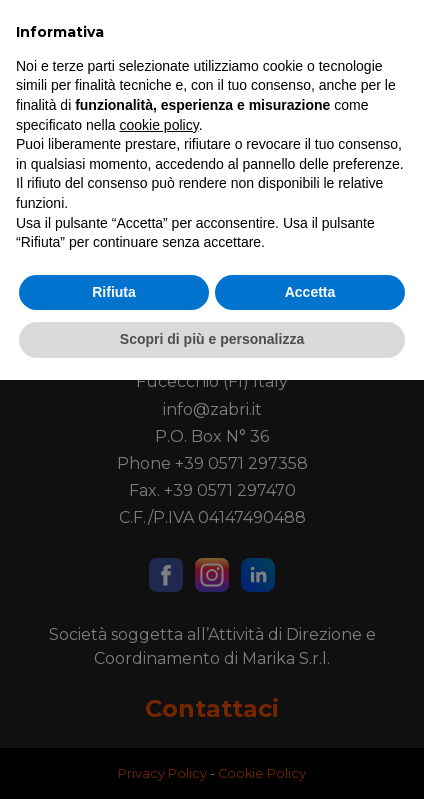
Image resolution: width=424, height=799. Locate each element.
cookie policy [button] (159, 544)
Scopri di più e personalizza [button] (212, 758)
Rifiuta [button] (114, 711)
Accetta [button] (310, 711)
